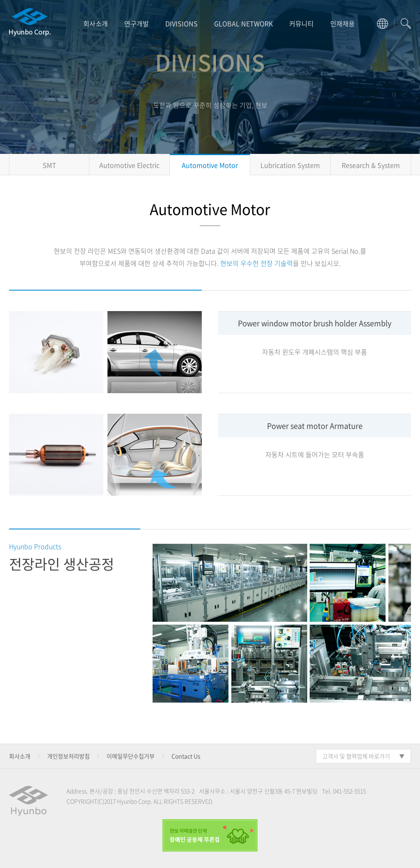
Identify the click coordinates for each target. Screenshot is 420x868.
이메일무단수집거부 (131, 756)
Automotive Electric (129, 165)
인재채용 (342, 23)
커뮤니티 (301, 23)
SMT (49, 165)
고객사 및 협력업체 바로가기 (356, 756)
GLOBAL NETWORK (243, 23)
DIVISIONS (181, 23)
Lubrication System (290, 165)
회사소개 (96, 23)
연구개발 (137, 23)
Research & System (371, 165)
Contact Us (186, 756)
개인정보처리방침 (68, 756)
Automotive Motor (210, 165)
